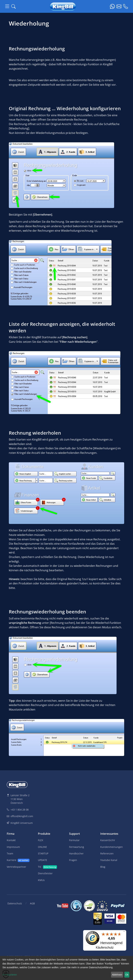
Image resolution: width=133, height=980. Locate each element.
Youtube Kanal (109, 860)
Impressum (13, 847)
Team (10, 853)
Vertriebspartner (16, 867)
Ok (127, 975)
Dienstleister (45, 873)
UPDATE (43, 860)
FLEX (41, 840)
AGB (32, 903)
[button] (13, 6)
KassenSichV (108, 840)
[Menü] (124, 932)
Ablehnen (117, 975)
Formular (74, 840)
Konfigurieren (10, 975)
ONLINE (42, 847)
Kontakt (11, 840)
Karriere (18, 860)
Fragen (73, 860)
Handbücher (76, 853)
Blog (103, 867)
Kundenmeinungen (112, 847)
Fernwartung (77, 847)
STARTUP (43, 853)
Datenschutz (15, 903)
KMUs (41, 880)
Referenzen (107, 853)
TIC (47, 867)
